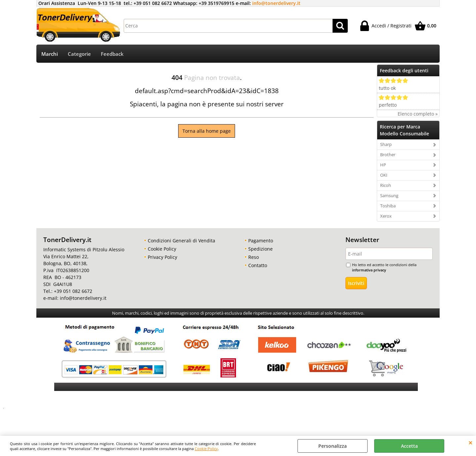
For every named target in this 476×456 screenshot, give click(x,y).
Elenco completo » (418, 114)
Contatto (258, 265)
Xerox (386, 216)
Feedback (112, 54)
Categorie (79, 54)
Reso (254, 257)
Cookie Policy (206, 449)
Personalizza (333, 446)
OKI (384, 175)
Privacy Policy (162, 257)
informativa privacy (369, 270)
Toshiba (388, 206)
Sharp (386, 144)
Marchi (50, 54)
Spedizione (260, 249)
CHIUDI (471, 442)
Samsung (389, 195)
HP (383, 165)
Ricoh (386, 185)
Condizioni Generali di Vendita (181, 241)
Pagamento (261, 241)
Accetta (409, 446)
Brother (388, 155)
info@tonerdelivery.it (276, 3)
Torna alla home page (207, 131)
